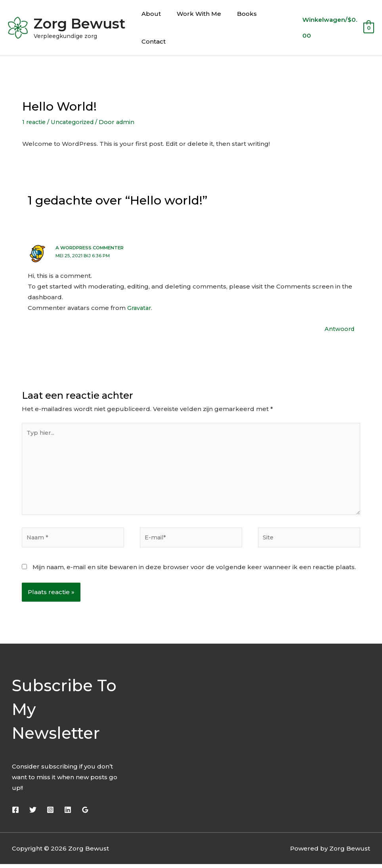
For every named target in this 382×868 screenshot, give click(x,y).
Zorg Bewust (80, 24)
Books (237, 14)
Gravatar (140, 307)
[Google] (85, 814)
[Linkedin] (68, 814)
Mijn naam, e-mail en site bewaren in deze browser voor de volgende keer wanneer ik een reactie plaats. (194, 571)
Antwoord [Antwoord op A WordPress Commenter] (339, 328)
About (149, 14)
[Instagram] (50, 814)
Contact (152, 41)
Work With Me (193, 14)
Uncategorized (76, 122)
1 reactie (35, 122)
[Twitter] (33, 814)
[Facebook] (15, 814)
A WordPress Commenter (93, 248)
